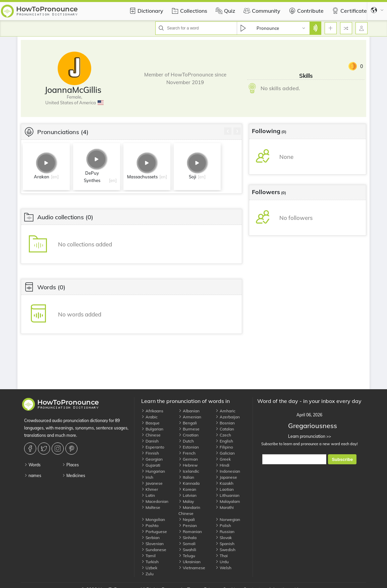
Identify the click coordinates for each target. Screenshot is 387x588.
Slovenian (152, 544)
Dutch (186, 441)
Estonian (189, 447)
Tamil (148, 556)
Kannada (189, 483)
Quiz (225, 11)
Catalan (225, 429)
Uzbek (149, 568)
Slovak (224, 538)
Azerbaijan (228, 417)
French (187, 453)
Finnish (150, 453)
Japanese (226, 477)
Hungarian (153, 471)
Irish (147, 477)
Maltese (151, 507)
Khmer (150, 489)
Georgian (152, 459)
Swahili (187, 550)
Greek (223, 459)
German (188, 459)
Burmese (189, 429)
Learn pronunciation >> (309, 436)
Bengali (188, 423)
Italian (186, 477)
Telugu (187, 556)
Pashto (150, 525)
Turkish (150, 562)
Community (261, 11)
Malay (186, 501)
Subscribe (342, 459)
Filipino (224, 447)
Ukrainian (189, 562)
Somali (187, 544)
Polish (223, 525)
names (33, 476)
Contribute (305, 11)
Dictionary (145, 11)
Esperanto (153, 447)
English (224, 441)
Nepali (187, 519)
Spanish (225, 544)
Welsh (223, 568)
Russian (225, 532)
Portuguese (154, 532)
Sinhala (187, 538)
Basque (150, 423)
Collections (189, 11)
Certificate (349, 11)
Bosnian (225, 423)
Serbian (150, 538)
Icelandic (189, 471)
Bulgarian (152, 429)
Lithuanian (227, 495)
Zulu (147, 574)
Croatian (188, 435)
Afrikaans (152, 411)
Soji (192, 177)
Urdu (222, 562)
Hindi (222, 465)
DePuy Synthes (92, 177)
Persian (188, 525)
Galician (225, 453)
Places (70, 465)
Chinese (151, 435)
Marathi (225, 507)
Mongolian (153, 519)
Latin (148, 495)
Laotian (225, 489)
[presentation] (228, 131)
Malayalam (228, 501)
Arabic (149, 417)
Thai (222, 556)
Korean (187, 489)
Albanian (189, 411)
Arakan (42, 177)
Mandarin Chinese (189, 510)
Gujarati (151, 465)
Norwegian (228, 519)
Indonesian (228, 471)
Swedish (225, 550)
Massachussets (142, 177)
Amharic (225, 411)
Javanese (152, 483)
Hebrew (188, 465)
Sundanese (154, 550)
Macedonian (155, 501)
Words (32, 465)
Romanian (190, 532)
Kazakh (224, 483)
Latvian (187, 495)
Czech (223, 435)
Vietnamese (192, 568)
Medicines (74, 476)
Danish (150, 441)
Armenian (190, 417)
